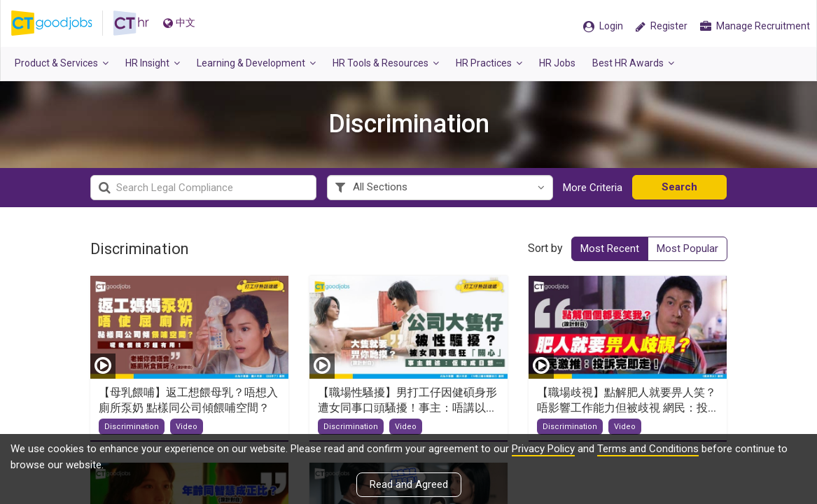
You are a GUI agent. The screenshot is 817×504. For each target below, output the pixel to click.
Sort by (545, 248)
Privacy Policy (543, 449)
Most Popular (687, 248)
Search (679, 187)
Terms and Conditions (648, 449)
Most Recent (610, 248)
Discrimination (132, 427)
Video (187, 427)
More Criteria (593, 188)
